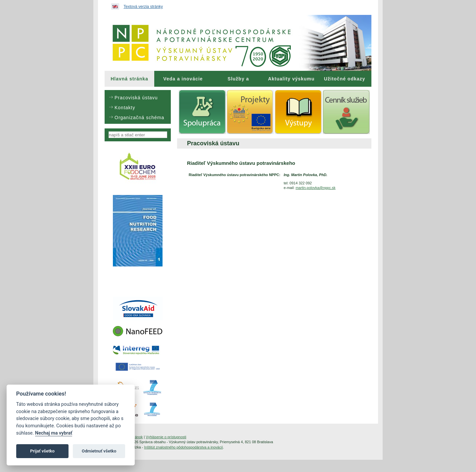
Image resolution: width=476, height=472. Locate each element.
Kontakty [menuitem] (125, 108)
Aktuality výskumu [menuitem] (291, 79)
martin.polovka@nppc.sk (316, 188)
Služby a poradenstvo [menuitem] (238, 81)
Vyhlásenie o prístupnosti (166, 437)
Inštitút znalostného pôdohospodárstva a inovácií (183, 447)
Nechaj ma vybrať (54, 433)
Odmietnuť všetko (99, 451)
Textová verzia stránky (143, 7)
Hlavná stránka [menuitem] (129, 79)
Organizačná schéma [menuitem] (139, 118)
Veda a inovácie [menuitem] (183, 79)
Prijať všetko (42, 451)
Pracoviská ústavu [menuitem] (136, 98)
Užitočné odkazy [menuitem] (345, 79)
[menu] (138, 107)
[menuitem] (129, 79)
